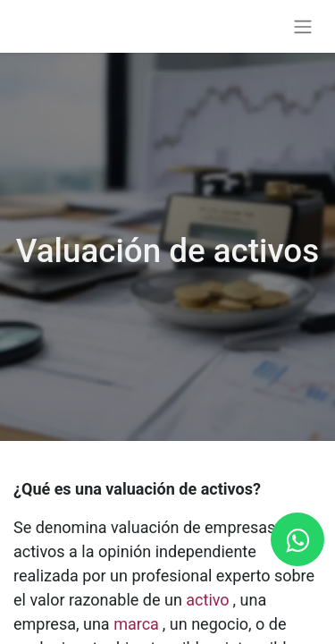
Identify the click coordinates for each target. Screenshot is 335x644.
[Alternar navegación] (303, 26)
